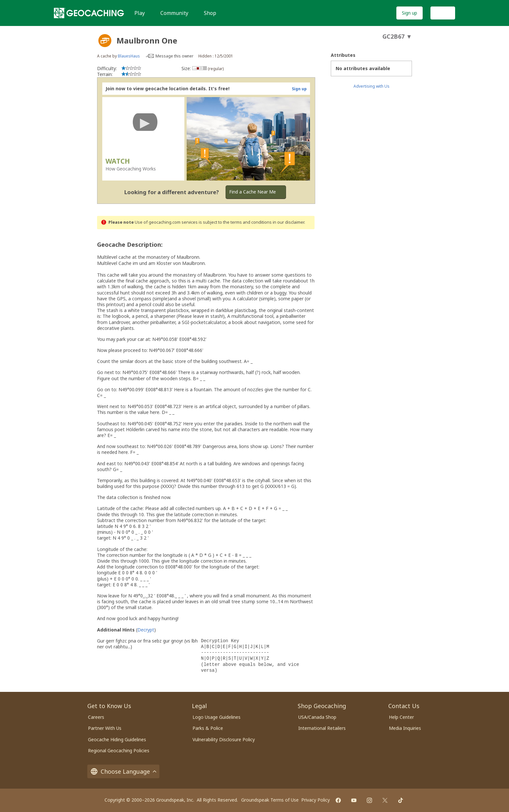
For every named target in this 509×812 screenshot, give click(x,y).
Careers (96, 717)
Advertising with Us (372, 86)
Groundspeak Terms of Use (270, 800)
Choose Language (123, 771)
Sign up (410, 13)
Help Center (401, 717)
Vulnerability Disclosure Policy (224, 739)
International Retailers (322, 728)
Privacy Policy (316, 800)
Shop (210, 13)
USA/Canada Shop (317, 717)
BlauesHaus (129, 56)
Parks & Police (208, 728)
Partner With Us (105, 728)
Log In (443, 13)
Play (140, 13)
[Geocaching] (89, 13)
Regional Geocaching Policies (119, 750)
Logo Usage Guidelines (217, 717)
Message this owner (174, 56)
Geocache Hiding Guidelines (117, 739)
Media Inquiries (405, 728)
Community (174, 13)
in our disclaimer (288, 222)
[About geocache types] (105, 41)
